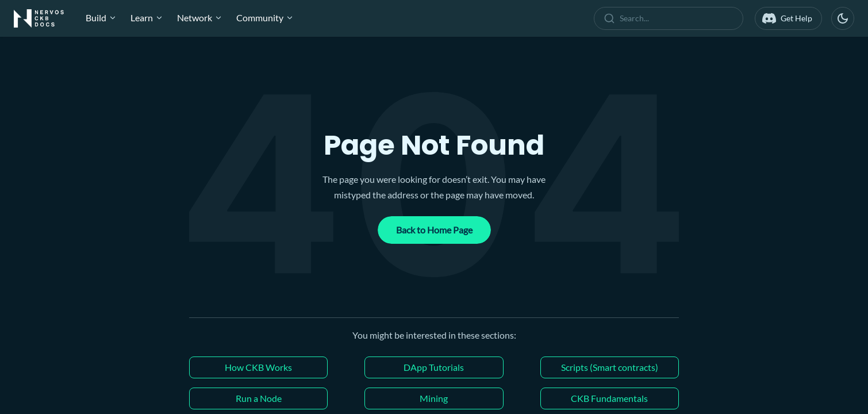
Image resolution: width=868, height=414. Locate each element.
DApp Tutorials (434, 367)
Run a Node (259, 398)
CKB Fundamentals (609, 398)
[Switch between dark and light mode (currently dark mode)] (843, 18)
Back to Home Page (434, 230)
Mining (434, 398)
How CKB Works (258, 367)
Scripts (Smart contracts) (610, 367)
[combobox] (671, 18)
